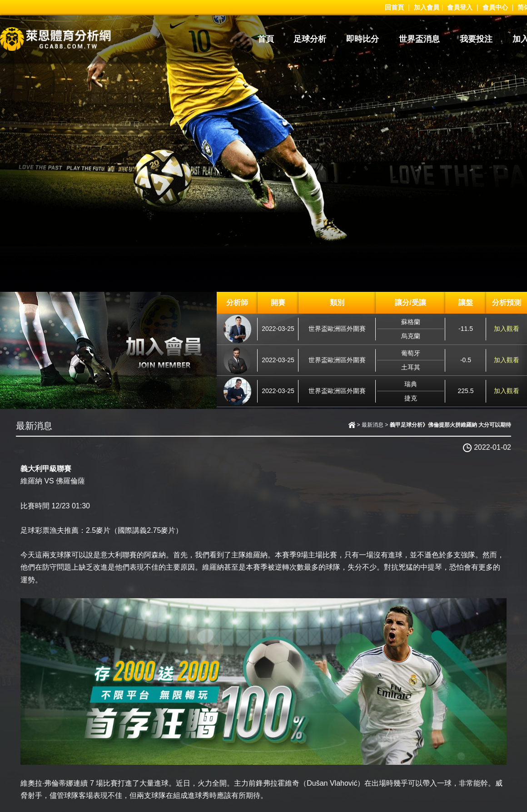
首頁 (266, 39)
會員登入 (460, 7)
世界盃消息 (419, 39)
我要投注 (476, 39)
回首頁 (394, 7)
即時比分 (363, 39)
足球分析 (310, 39)
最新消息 (373, 425)
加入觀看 (507, 329)
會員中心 (495, 7)
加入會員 (427, 7)
